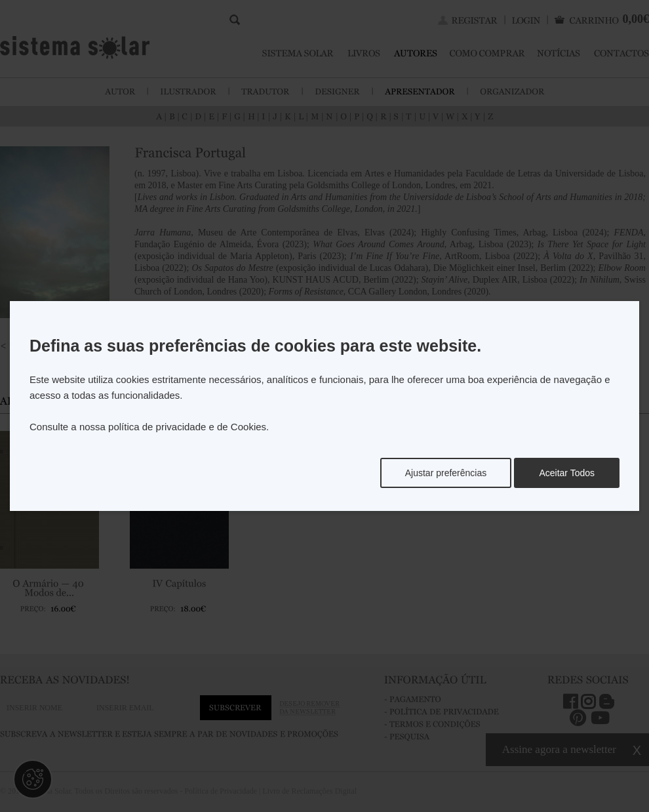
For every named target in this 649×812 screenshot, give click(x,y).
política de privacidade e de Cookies (187, 427)
